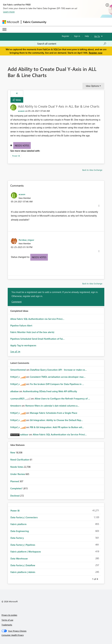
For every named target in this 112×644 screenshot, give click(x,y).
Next (102, 579)
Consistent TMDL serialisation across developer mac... (58, 377)
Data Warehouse (19, 558)
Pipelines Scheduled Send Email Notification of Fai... (37, 339)
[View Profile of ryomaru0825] (17, 399)
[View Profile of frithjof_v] (15, 377)
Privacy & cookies (9, 615)
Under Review (18, 474)
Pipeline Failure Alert (21, 325)
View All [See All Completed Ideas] (15, 352)
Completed (16, 488)
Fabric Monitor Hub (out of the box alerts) (32, 332)
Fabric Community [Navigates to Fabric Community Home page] (35, 22)
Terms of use (7, 620)
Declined (15, 496)
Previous (88, 579)
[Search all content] (72, 44)
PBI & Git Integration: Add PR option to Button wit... (57, 427)
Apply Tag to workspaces (23, 345)
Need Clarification (20, 460)
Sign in (77, 36)
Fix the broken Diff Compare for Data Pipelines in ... (57, 384)
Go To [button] (97, 36)
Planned (15, 481)
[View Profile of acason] (21, 111)
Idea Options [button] (92, 86)
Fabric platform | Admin (23, 572)
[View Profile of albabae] (14, 391)
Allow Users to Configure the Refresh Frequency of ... (62, 399)
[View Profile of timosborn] (16, 406)
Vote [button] (18, 100)
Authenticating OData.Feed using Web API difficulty (50, 391)
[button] (99, 206)
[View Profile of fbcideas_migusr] (26, 240)
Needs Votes (22, 145)
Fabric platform (18, 524)
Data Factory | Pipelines (23, 545)
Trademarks (7, 625)
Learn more (9, 12)
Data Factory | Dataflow (23, 565)
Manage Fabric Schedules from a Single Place (54, 413)
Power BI (16, 156)
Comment (17, 302)
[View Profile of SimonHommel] (18, 370)
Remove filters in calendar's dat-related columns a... (52, 406)
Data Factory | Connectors (24, 517)
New (13, 452)
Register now (96, 53)
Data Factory (17, 538)
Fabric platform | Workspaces (26, 552)
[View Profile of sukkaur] (24, 434)
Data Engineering (20, 531)
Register (66, 36)
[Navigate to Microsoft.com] (11, 22)
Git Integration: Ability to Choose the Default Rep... (56, 420)
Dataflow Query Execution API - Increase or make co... (58, 370)
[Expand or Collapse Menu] (4, 29)
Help (87, 36)
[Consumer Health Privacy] (56, 635)
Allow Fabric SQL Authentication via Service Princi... (37, 319)
